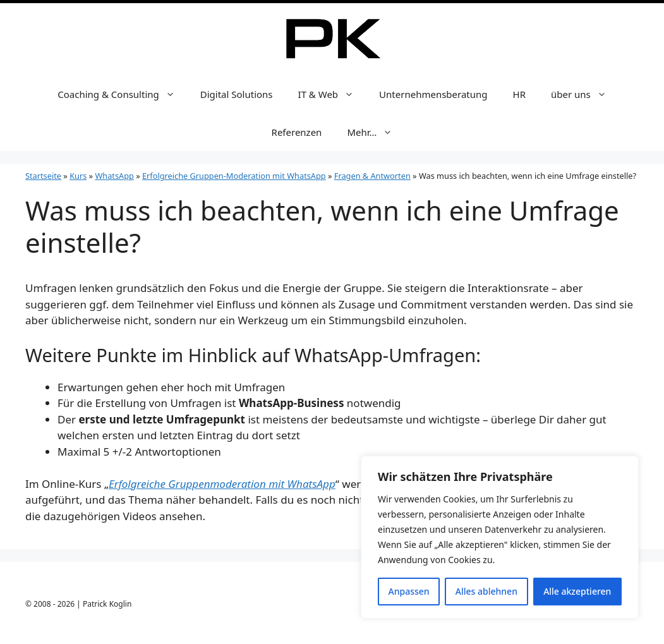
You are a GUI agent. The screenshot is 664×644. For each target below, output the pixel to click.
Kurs (78, 176)
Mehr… (376, 132)
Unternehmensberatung (433, 94)
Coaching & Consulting (123, 94)
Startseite (43, 176)
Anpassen (409, 591)
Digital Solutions (237, 94)
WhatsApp (114, 176)
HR (519, 94)
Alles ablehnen (486, 591)
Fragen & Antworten (372, 176)
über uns (585, 94)
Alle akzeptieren (577, 591)
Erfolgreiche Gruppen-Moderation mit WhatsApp (234, 176)
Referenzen (297, 132)
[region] (500, 537)
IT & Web (333, 94)
